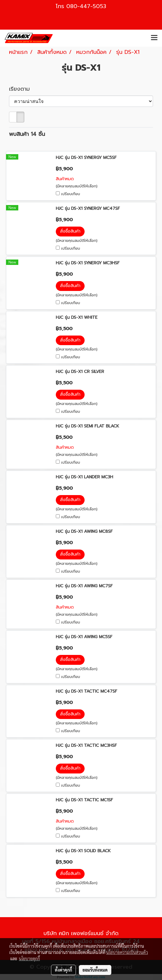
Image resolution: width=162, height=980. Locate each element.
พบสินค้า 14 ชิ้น (27, 134)
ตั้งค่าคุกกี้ (63, 970)
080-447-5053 (86, 6)
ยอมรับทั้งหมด (95, 970)
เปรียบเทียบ (71, 194)
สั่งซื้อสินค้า (70, 231)
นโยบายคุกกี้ (29, 958)
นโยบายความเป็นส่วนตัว (127, 952)
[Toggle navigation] (154, 38)
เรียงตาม (22, 89)
